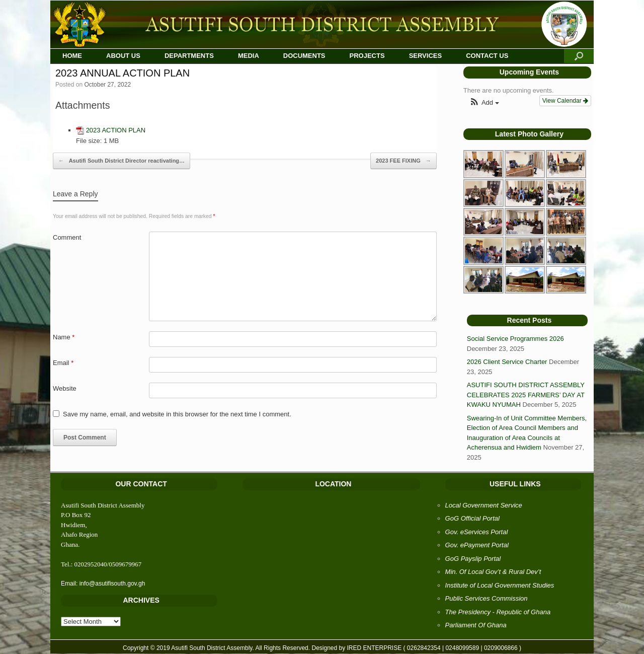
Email (63, 363)
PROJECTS (367, 56)
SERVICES (426, 56)
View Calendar (565, 101)
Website (65, 388)
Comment (67, 237)
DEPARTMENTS (189, 56)
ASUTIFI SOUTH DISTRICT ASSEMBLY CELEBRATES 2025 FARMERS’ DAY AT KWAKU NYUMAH (526, 395)
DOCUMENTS (304, 56)
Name (64, 337)
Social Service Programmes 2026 (515, 339)
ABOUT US (123, 56)
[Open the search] (579, 56)
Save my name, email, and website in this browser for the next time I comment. (177, 414)
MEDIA (249, 56)
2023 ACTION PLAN (116, 130)
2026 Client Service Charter (507, 362)
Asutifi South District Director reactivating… (122, 161)
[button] (484, 103)
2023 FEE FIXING (404, 161)
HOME (72, 56)
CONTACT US (487, 56)
